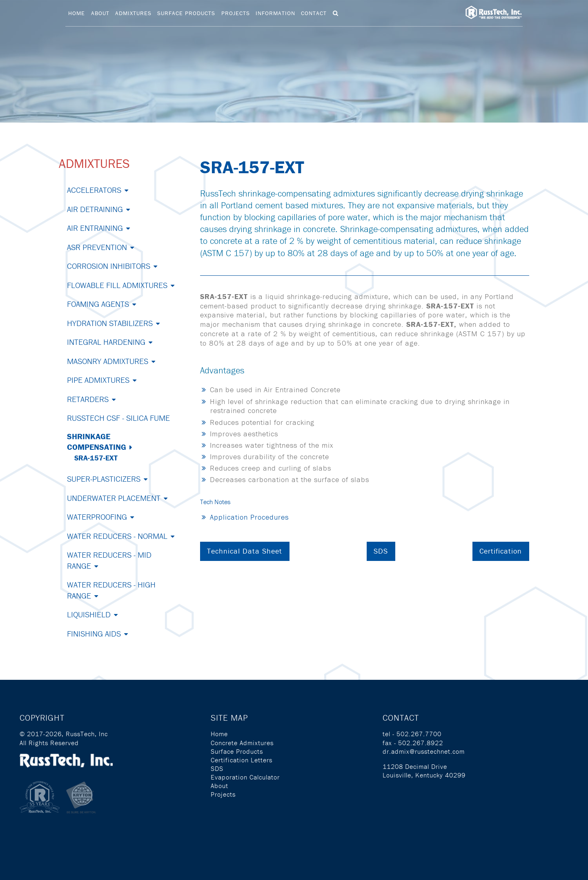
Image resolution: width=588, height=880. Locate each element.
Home (77, 13)
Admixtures (133, 13)
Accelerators (94, 190)
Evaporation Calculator (245, 777)
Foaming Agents (98, 304)
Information (275, 13)
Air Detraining (95, 209)
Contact (314, 13)
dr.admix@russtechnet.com (424, 751)
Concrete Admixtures (242, 743)
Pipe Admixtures (98, 380)
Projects (236, 13)
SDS (381, 551)
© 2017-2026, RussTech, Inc (64, 734)
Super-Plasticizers (104, 479)
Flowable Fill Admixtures (117, 285)
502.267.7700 (419, 734)
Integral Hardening (106, 342)
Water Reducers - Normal (117, 536)
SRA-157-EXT (96, 458)
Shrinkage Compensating (97, 441)
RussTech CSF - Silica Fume (118, 418)
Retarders (88, 399)
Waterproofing (97, 517)
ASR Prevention (97, 247)
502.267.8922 (421, 743)
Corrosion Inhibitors (109, 266)
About (100, 13)
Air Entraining (95, 228)
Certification (501, 551)
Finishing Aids (94, 633)
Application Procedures (249, 517)
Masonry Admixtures (108, 361)
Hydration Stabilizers (110, 323)
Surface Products (186, 13)
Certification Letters (242, 760)
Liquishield (89, 614)
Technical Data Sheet (245, 551)
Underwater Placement (114, 498)
